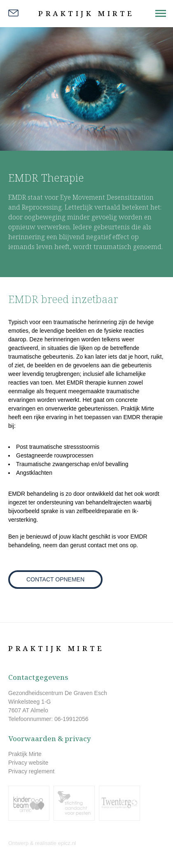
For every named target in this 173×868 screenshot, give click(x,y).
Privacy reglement (31, 771)
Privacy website (28, 763)
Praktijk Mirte (86, 13)
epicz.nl (67, 843)
